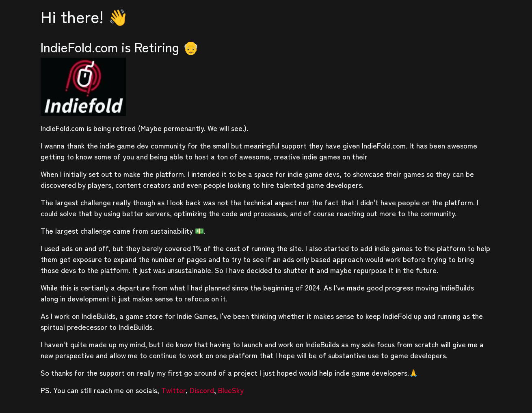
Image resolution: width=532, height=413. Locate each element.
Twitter (173, 390)
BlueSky (231, 390)
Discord (202, 390)
